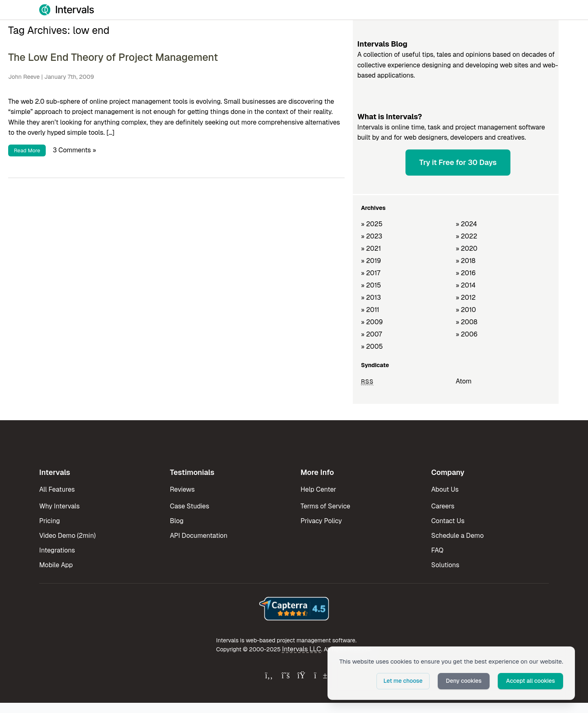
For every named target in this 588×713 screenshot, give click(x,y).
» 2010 (466, 310)
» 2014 (466, 285)
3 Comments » (74, 150)
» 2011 (370, 310)
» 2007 (371, 334)
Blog (177, 521)
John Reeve (24, 77)
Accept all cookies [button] (530, 681)
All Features (57, 489)
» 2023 (372, 236)
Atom (464, 381)
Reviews (182, 489)
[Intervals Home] (67, 10)
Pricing (50, 521)
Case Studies (189, 506)
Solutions (445, 565)
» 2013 (371, 297)
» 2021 (371, 248)
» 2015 (371, 285)
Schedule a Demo (458, 536)
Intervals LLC (302, 649)
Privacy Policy (321, 521)
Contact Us (448, 521)
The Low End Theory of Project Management (113, 57)
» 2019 (371, 261)
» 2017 (371, 273)
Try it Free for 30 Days (458, 162)
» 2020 (467, 248)
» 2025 (372, 224)
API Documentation (199, 536)
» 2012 (466, 297)
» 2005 (372, 346)
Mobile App (56, 565)
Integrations (57, 550)
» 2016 (466, 273)
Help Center (318, 489)
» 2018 (465, 261)
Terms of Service (325, 506)
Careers (443, 506)
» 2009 (372, 322)
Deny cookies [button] (464, 681)
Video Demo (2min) (67, 536)
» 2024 (466, 224)
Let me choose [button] (403, 681)
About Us (445, 489)
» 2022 (467, 236)
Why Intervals (59, 506)
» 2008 (467, 322)
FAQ (437, 550)
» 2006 (467, 334)
